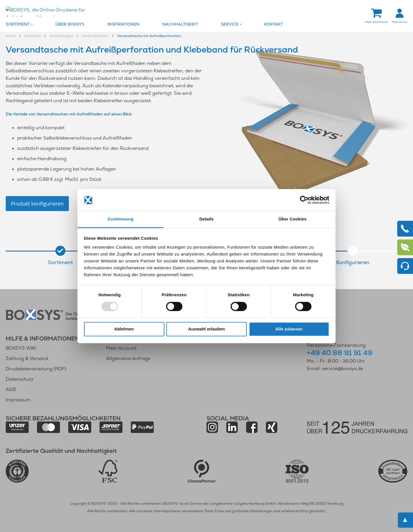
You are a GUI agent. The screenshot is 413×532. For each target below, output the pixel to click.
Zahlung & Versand (27, 358)
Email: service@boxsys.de (335, 368)
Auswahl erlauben (206, 329)
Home (11, 36)
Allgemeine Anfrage (128, 358)
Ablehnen (124, 329)
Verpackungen (62, 36)
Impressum (18, 400)
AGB (11, 389)
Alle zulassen (289, 329)
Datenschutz (20, 379)
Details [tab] (206, 219)
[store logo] (53, 12)
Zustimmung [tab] (121, 219)
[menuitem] (29, 25)
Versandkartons (96, 36)
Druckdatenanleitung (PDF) (36, 369)
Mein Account (121, 348)
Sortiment (33, 36)
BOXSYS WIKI (21, 348)
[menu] (206, 25)
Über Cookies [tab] (293, 219)
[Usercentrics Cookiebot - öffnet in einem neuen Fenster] (304, 200)
